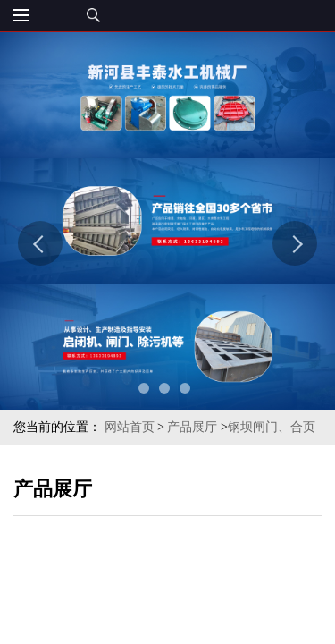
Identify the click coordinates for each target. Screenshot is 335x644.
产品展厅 (192, 427)
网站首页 (130, 427)
